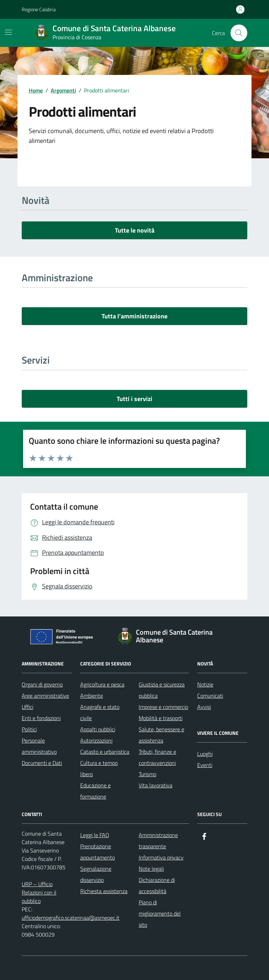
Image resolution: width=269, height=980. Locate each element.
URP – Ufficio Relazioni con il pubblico (39, 892)
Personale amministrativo (39, 746)
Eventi (205, 765)
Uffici (27, 707)
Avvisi (204, 707)
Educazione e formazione (95, 791)
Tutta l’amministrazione (134, 316)
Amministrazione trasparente (158, 841)
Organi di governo (42, 684)
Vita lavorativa (156, 785)
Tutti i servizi (134, 399)
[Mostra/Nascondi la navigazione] (8, 32)
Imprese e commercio (163, 707)
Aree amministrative (45, 696)
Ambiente (92, 696)
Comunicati (210, 696)
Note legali (151, 869)
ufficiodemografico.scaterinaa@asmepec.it (71, 918)
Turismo (147, 774)
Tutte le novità (135, 230)
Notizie (205, 684)
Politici (29, 729)
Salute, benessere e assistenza (161, 735)
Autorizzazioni (96, 740)
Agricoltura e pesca (102, 684)
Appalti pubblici (98, 729)
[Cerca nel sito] (239, 33)
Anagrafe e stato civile (100, 712)
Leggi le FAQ (95, 835)
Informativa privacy (161, 857)
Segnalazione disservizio (96, 874)
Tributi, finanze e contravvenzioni (157, 757)
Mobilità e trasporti (161, 718)
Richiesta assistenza (104, 891)
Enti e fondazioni (41, 718)
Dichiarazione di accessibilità (157, 885)
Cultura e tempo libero (99, 768)
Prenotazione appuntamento (98, 852)
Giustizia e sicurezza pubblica (162, 690)
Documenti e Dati (42, 763)
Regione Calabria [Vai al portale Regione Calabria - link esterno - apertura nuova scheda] (39, 9)
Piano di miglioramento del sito (160, 913)
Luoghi (205, 754)
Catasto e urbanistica (105, 752)
